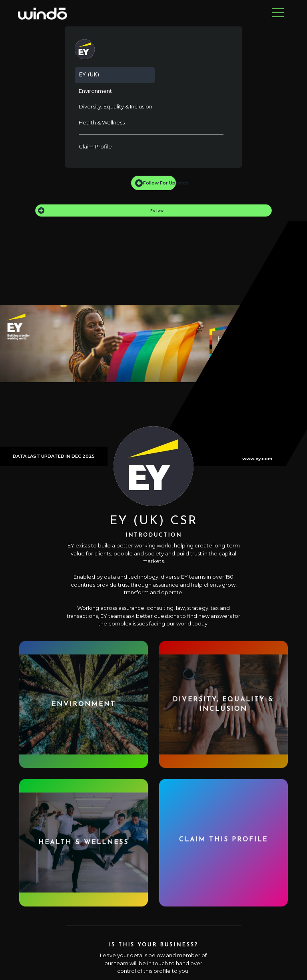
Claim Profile (95, 146)
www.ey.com (257, 459)
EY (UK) (89, 75)
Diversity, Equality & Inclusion (116, 106)
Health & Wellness (102, 122)
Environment (95, 91)
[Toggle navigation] (278, 13)
